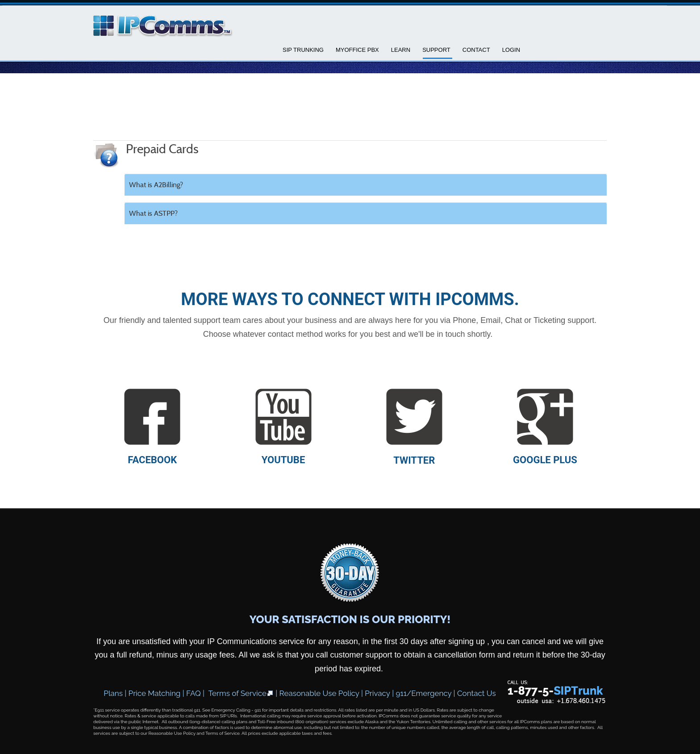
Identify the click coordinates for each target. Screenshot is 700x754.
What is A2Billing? (156, 185)
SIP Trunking (303, 50)
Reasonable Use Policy (319, 693)
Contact (476, 50)
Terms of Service (241, 693)
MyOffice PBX (357, 50)
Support (436, 50)
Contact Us (477, 693)
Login (511, 50)
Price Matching (155, 693)
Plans (113, 693)
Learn (401, 50)
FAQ (194, 693)
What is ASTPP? (153, 213)
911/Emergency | (427, 693)
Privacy (377, 693)
